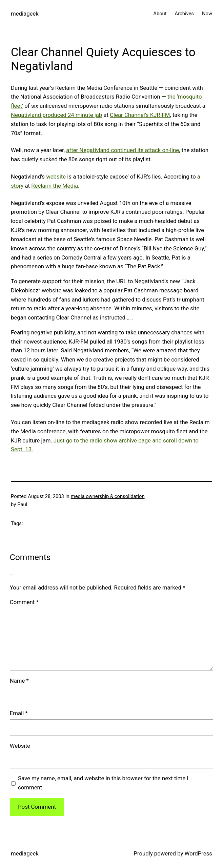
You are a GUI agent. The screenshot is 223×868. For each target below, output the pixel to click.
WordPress (198, 853)
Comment (24, 602)
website (56, 177)
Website (20, 746)
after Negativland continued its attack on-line (123, 150)
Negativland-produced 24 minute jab (56, 115)
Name (19, 681)
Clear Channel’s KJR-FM (140, 115)
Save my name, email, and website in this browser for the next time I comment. (103, 783)
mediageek (25, 14)
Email (19, 713)
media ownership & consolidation (108, 496)
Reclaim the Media (55, 186)
